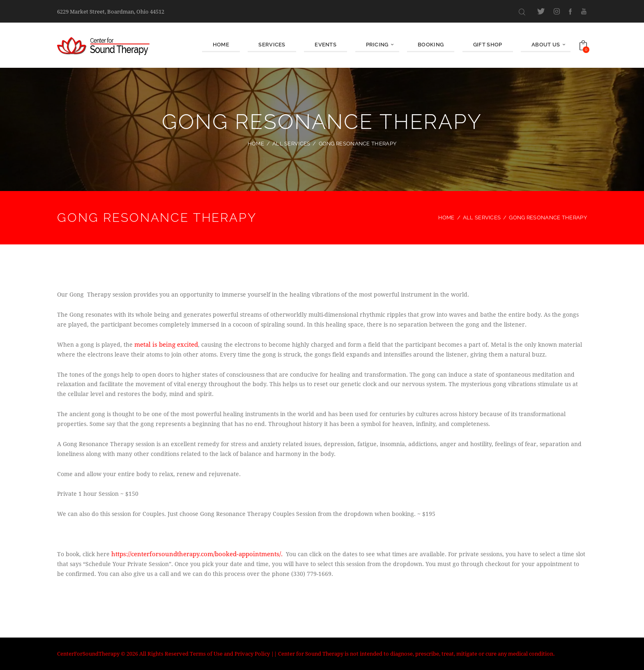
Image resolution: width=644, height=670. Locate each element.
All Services (291, 144)
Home (256, 144)
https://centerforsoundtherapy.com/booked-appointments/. (193, 554)
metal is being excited (164, 344)
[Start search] (522, 12)
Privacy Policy (252, 654)
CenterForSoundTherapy (88, 654)
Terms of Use (206, 654)
